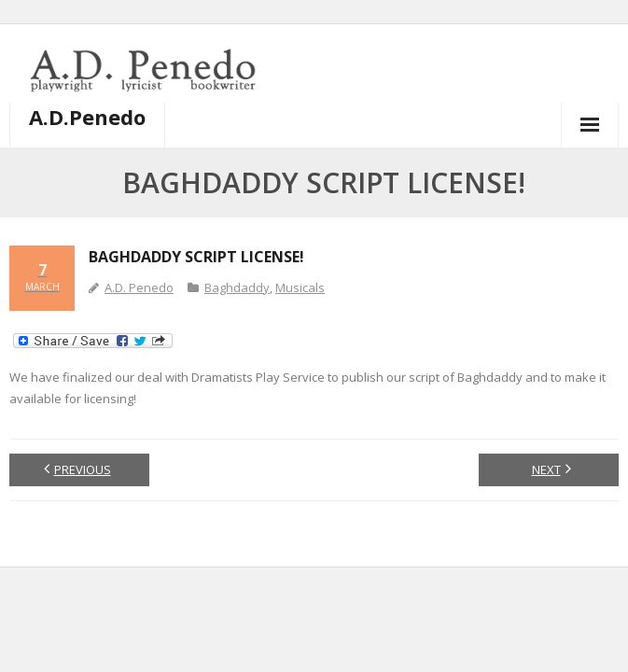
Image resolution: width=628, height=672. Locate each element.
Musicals (300, 287)
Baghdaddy (237, 287)
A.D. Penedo (139, 287)
